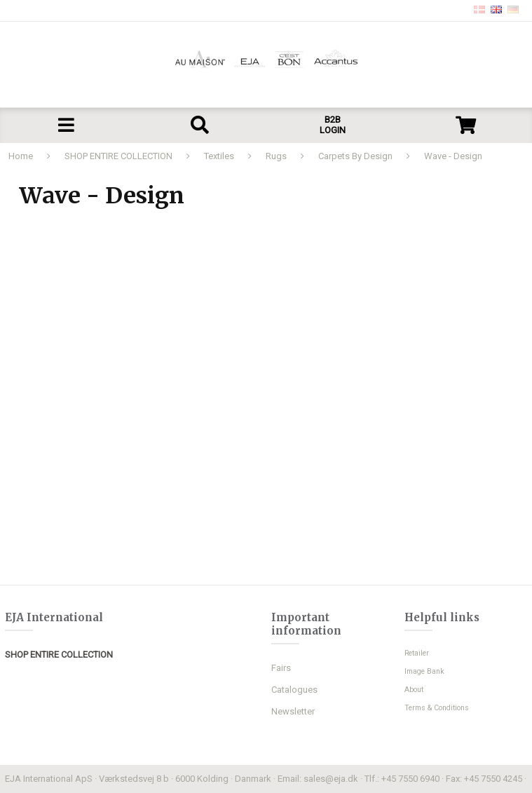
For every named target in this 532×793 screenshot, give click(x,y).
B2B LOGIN (333, 125)
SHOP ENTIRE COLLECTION (118, 156)
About (414, 690)
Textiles (219, 156)
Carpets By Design (355, 156)
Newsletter (293, 711)
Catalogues (294, 690)
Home (21, 156)
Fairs (281, 668)
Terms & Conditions (437, 708)
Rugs (276, 156)
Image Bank (424, 671)
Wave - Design (453, 156)
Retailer (417, 653)
